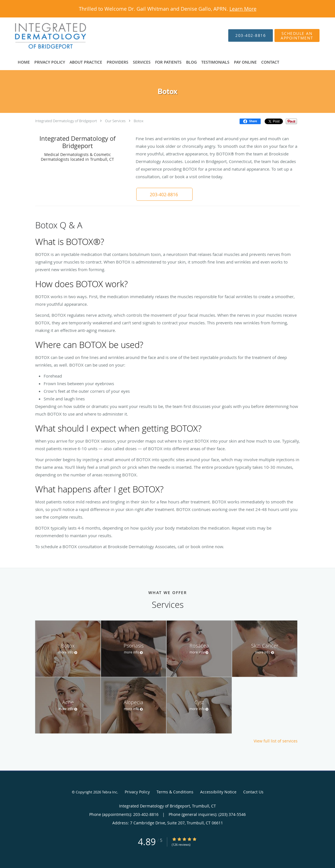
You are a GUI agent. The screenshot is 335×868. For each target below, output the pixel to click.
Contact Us (253, 792)
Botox (139, 121)
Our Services (115, 121)
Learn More (243, 9)
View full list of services (276, 741)
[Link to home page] (42, 35)
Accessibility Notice (218, 792)
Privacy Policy (137, 792)
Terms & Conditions (175, 792)
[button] (164, 194)
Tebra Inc (110, 792)
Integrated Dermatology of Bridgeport (66, 121)
